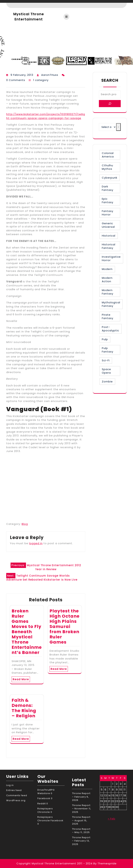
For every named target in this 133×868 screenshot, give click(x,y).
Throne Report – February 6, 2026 (81, 797)
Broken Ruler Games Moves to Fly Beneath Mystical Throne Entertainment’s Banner (27, 632)
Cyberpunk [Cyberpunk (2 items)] (110, 178)
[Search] (110, 104)
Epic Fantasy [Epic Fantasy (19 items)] (108, 200)
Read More (21, 679)
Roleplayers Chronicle (45, 810)
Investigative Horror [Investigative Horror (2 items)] (111, 258)
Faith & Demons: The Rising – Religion (24, 708)
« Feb (112, 819)
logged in (36, 543)
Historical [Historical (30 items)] (109, 236)
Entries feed (14, 790)
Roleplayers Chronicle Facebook (50, 819)
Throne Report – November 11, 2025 (82, 809)
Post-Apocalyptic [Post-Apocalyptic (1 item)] (110, 329)
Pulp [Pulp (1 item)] (105, 339)
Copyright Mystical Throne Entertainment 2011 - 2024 (54, 863)
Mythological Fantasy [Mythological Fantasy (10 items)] (111, 304)
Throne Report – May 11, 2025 (81, 831)
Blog (25, 524)
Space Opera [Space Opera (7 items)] (106, 371)
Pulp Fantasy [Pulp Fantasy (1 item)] (108, 350)
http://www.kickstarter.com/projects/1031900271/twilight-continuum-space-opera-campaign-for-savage (46, 116)
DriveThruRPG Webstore (46, 792)
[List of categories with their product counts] (108, 127)
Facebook (44, 798)
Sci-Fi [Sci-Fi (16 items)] (106, 360)
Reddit (42, 804)
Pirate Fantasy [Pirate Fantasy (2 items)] (108, 316)
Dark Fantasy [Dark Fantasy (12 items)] (108, 188)
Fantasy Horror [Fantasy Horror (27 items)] (108, 213)
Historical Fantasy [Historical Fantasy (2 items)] (109, 246)
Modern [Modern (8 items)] (107, 269)
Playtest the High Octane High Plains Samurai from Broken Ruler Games (65, 627)
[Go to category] (118, 127)
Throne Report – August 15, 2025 (81, 820)
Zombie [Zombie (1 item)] (107, 381)
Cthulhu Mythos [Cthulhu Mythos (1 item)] (107, 167)
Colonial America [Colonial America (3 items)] (108, 155)
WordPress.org (16, 800)
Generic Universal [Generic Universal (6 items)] (108, 225)
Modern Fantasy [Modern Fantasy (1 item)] (108, 292)
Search (110, 80)
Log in (10, 785)
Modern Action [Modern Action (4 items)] (107, 280)
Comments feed (17, 795)
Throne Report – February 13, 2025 (81, 841)
